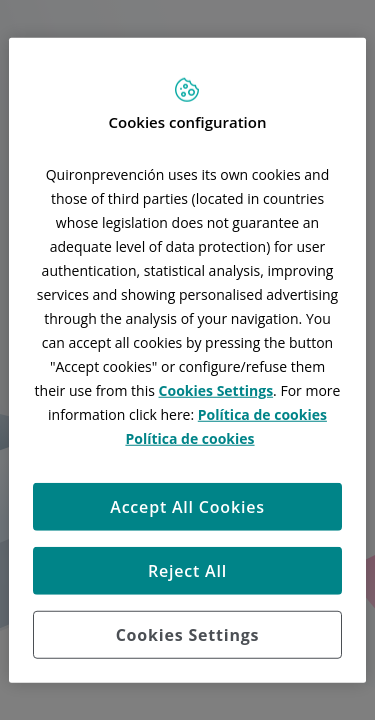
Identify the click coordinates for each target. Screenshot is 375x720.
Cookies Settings (216, 389)
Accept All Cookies (187, 506)
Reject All (187, 570)
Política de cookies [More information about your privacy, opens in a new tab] (189, 437)
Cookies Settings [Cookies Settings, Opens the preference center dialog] (188, 634)
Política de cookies (262, 413)
